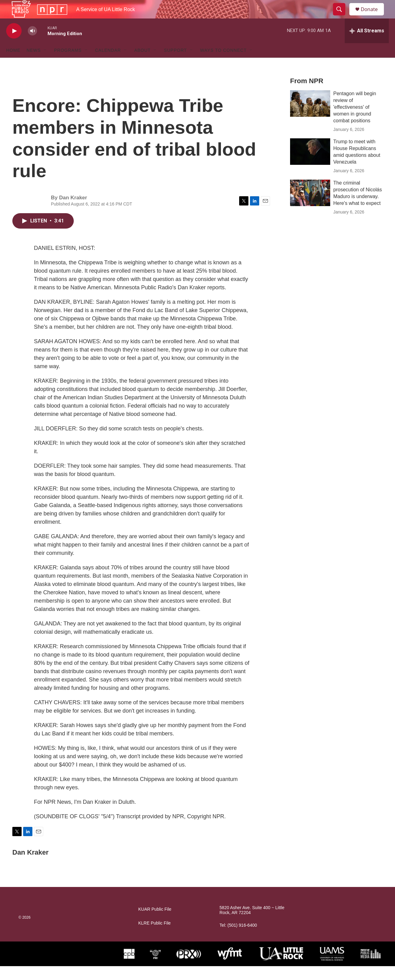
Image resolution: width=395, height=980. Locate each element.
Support (175, 64)
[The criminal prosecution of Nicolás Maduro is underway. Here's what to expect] (310, 207)
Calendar (108, 64)
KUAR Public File (155, 923)
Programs (68, 64)
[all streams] (367, 45)
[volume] (32, 45)
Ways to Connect (224, 64)
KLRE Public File (154, 937)
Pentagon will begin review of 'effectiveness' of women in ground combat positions (355, 121)
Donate (373, 16)
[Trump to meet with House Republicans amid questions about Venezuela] (310, 165)
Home (13, 64)
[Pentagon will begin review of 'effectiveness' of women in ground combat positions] (310, 117)
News (34, 64)
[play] (14, 45)
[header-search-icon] (342, 16)
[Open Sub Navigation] (45, 64)
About (142, 64)
